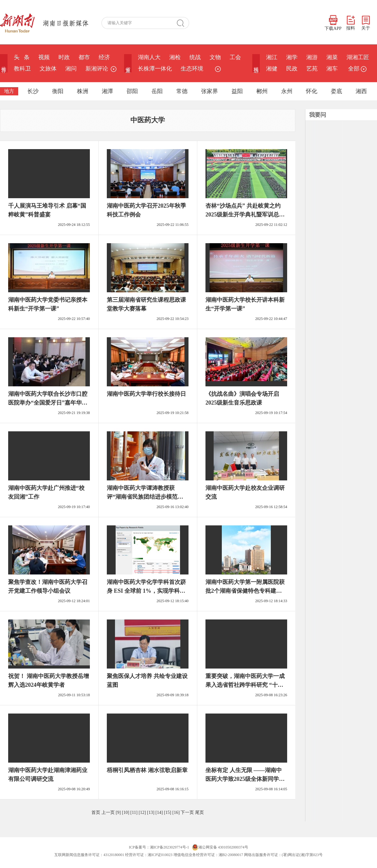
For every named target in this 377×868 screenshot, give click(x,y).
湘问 (71, 69)
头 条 (22, 57)
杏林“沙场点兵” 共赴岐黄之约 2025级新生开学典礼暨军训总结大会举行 (245, 215)
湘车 (332, 69)
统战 (195, 57)
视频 (44, 57)
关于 (366, 23)
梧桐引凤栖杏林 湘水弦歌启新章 (147, 770)
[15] (168, 812)
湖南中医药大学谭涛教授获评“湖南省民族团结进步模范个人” (145, 497)
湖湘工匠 (358, 57)
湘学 (292, 57)
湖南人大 (149, 57)
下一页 (187, 812)
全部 (357, 69)
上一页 (108, 812)
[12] (142, 812)
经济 (104, 57)
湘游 (312, 57)
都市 (84, 57)
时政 (64, 57)
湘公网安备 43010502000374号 (220, 847)
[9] (118, 812)
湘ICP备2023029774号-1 (169, 847)
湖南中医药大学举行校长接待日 (146, 394)
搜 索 (183, 23)
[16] (176, 812)
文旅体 (48, 69)
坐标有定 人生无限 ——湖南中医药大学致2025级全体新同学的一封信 (245, 779)
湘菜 (332, 57)
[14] (159, 812)
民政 (292, 69)
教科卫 (22, 69)
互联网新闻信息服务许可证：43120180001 (89, 855)
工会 (235, 57)
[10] (126, 812)
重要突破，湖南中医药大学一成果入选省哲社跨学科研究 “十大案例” (245, 685)
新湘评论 (97, 69)
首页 (96, 812)
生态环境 (192, 69)
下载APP (333, 23)
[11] (134, 812)
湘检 (175, 57)
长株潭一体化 (155, 69)
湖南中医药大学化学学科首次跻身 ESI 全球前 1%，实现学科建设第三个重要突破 (146, 591)
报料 (351, 23)
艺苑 (312, 69)
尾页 (199, 812)
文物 (215, 57)
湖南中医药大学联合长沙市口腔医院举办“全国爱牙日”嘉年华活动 (48, 403)
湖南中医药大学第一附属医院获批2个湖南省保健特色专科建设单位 (245, 591)
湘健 (272, 69)
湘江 (272, 57)
